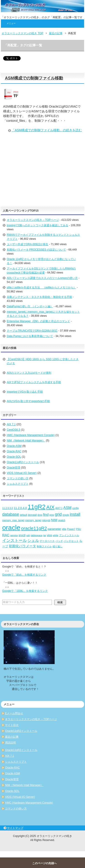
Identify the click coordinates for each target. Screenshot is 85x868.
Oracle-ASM (14, 446)
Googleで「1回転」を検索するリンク (25, 591)
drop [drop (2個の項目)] (40, 515)
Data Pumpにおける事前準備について (30, 336)
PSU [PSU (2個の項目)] (79, 529)
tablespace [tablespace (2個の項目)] (37, 535)
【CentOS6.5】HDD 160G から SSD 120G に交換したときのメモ (43, 361)
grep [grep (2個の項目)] (52, 515)
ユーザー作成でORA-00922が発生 (28, 244)
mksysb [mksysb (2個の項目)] (46, 520)
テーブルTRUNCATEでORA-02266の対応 (32, 331)
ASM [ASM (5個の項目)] (67, 508)
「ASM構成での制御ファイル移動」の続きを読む (47, 130)
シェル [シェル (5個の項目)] (33, 541)
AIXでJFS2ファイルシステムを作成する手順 (34, 382)
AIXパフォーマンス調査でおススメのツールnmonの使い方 (42, 278)
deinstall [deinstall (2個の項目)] (32, 515)
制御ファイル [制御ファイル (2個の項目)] (44, 546)
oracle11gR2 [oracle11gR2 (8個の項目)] (34, 528)
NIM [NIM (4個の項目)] (54, 520)
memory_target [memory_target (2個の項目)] (33, 520)
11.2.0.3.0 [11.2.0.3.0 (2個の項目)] (8, 508)
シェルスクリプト (18, 484)
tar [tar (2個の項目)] (45, 535)
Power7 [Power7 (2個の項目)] (71, 529)
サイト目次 (12, 725)
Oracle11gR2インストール (23, 462)
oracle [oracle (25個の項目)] (11, 528)
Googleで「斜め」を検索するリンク (24, 575)
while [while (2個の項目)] (56, 535)
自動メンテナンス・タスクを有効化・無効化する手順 (39, 297)
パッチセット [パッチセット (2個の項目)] (71, 541)
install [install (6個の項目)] (75, 514)
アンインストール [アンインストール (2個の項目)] (69, 535)
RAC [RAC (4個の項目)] (6, 535)
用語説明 (10, 743)
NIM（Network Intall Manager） (26, 441)
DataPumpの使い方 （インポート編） (30, 306)
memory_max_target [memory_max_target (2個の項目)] (13, 520)
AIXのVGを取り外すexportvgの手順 (28, 401)
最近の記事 (12, 737)
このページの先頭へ (44, 863)
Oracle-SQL (14, 457)
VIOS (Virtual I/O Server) (22, 473)
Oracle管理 (13, 468)
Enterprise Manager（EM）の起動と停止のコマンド (38, 321)
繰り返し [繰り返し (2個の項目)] (58, 546)
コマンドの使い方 (18, 478)
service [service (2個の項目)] (14, 535)
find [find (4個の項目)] (46, 514)
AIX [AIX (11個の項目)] (50, 507)
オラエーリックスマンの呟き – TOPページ (33, 220)
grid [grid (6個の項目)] (58, 514)
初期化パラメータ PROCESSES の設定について (36, 250)
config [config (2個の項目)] (75, 508)
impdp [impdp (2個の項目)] (66, 515)
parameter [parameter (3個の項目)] (54, 529)
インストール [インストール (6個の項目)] (15, 540)
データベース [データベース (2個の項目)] (47, 541)
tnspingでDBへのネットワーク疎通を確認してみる (38, 225)
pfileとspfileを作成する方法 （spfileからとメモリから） (41, 287)
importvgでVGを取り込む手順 (25, 392)
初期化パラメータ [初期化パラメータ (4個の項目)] (22, 546)
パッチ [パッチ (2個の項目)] (59, 541)
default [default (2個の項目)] (23, 515)
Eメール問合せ (14, 713)
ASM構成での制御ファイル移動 (34, 78)
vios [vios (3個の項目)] (49, 535)
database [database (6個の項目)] (11, 514)
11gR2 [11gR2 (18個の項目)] (37, 507)
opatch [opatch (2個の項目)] (62, 520)
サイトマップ (15, 828)
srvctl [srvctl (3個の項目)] (22, 535)
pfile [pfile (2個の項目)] (64, 529)
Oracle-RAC (14, 451)
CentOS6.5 (13, 430)
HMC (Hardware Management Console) (31, 435)
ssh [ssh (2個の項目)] (28, 535)
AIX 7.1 (11, 424)
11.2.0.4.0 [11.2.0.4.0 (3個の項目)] (20, 508)
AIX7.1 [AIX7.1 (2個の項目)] (59, 508)
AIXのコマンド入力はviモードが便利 (29, 373)
